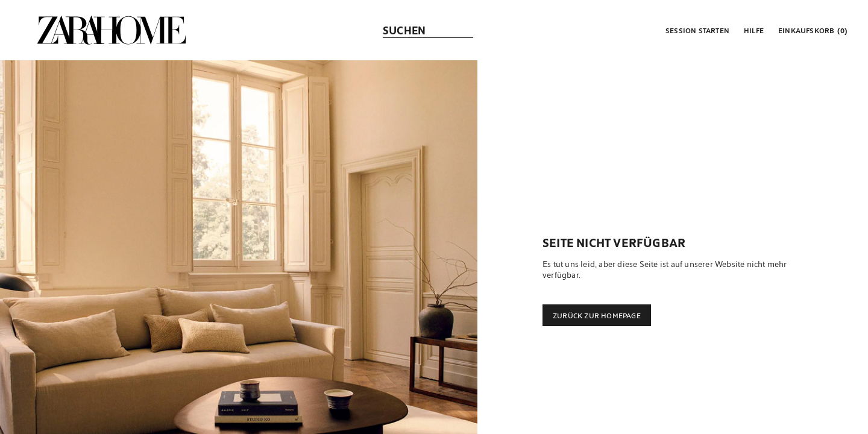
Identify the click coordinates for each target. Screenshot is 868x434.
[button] (696, 30)
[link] (112, 30)
